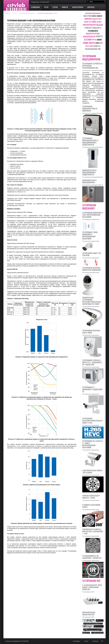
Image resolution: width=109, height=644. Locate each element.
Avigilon (96, 28)
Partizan (94, 40)
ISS (100, 28)
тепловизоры (93, 31)
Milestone (88, 16)
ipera (99, 46)
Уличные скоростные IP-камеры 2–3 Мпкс (91, 497)
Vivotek (87, 46)
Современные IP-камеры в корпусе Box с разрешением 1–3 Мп (93, 532)
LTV (96, 46)
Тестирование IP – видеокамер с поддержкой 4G (92, 390)
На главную (76, 641)
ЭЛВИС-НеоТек (89, 43)
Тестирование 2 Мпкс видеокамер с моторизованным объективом (90, 236)
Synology (88, 28)
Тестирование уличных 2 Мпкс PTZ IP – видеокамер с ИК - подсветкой (92, 363)
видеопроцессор (89, 37)
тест (90, 22)
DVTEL (94, 16)
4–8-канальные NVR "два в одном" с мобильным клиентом (92, 587)
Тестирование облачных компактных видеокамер (92, 269)
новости (99, 37)
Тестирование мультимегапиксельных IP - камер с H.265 (93, 421)
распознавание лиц (93, 49)
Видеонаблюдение (89, 25)
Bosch (86, 22)
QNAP (101, 43)
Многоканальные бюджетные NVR (89, 614)
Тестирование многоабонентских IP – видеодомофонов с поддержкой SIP (91, 142)
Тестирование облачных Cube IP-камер (91, 332)
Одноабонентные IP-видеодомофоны (90, 182)
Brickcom (100, 25)
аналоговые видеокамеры (93, 13)
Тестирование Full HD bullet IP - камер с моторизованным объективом (93, 444)
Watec (92, 46)
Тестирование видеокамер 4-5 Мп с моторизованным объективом (93, 215)
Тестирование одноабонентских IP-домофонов (90, 109)
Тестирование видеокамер (27, 13)
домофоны (88, 19)
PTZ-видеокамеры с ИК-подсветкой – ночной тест (92, 557)
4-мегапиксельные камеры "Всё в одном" (92, 472)
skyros (99, 22)
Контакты (95, 641)
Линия (99, 40)
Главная (8, 13)
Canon (97, 43)
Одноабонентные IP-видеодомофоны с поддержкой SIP (90, 173)
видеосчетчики (97, 19)
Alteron (88, 40)
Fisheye (99, 16)
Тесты (14, 13)
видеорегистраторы (93, 34)
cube (94, 22)
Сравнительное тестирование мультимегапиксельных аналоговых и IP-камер (92, 301)
